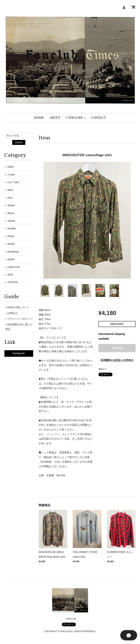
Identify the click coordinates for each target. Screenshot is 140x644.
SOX (10, 275)
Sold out (117, 348)
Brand (11, 259)
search (19, 142)
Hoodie (12, 228)
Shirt (10, 190)
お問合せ (12, 313)
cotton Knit (14, 267)
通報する (102, 369)
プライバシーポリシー (20, 319)
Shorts (11, 244)
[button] (76, 118)
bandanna (13, 252)
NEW (11, 167)
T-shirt (11, 175)
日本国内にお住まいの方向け (117, 360)
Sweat (11, 205)
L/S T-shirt (13, 182)
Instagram (19, 353)
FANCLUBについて (18, 307)
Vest (10, 198)
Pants (11, 236)
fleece (11, 213)
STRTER (13, 282)
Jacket (11, 221)
